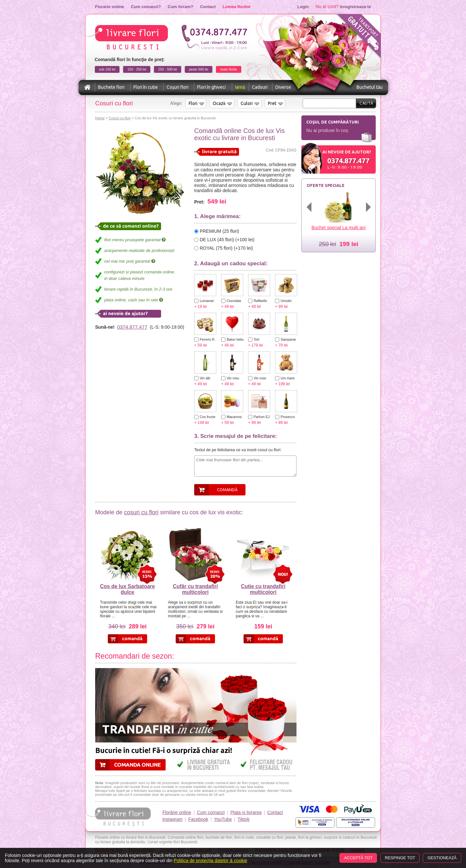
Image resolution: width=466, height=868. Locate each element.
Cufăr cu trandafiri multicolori (195, 589)
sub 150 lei (107, 69)
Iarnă (240, 87)
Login (303, 7)
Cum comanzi (211, 812)
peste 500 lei (199, 69)
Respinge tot (400, 858)
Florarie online (110, 7)
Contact (208, 7)
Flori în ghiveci (211, 87)
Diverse (283, 87)
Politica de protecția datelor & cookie (210, 861)
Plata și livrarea (246, 812)
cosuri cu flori (141, 512)
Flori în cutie (146, 87)
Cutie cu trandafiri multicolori (263, 589)
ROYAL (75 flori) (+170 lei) (226, 248)
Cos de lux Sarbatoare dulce (127, 589)
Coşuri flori (177, 87)
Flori (193, 103)
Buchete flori (111, 87)
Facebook (198, 819)
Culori (247, 103)
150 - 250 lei (137, 69)
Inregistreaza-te (356, 7)
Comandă (227, 490)
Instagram (172, 819)
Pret (272, 103)
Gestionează (442, 858)
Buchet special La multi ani (339, 228)
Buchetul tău (370, 87)
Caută (366, 103)
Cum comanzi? (146, 7)
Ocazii (219, 103)
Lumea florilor (237, 7)
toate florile (228, 69)
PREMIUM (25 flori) (219, 231)
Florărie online (177, 812)
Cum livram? (180, 7)
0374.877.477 (132, 327)
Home (100, 118)
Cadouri (260, 87)
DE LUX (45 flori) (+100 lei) (227, 240)
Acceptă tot (358, 858)
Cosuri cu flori (120, 118)
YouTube (223, 819)
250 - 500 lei (168, 69)
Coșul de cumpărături (333, 122)
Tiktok (244, 819)
